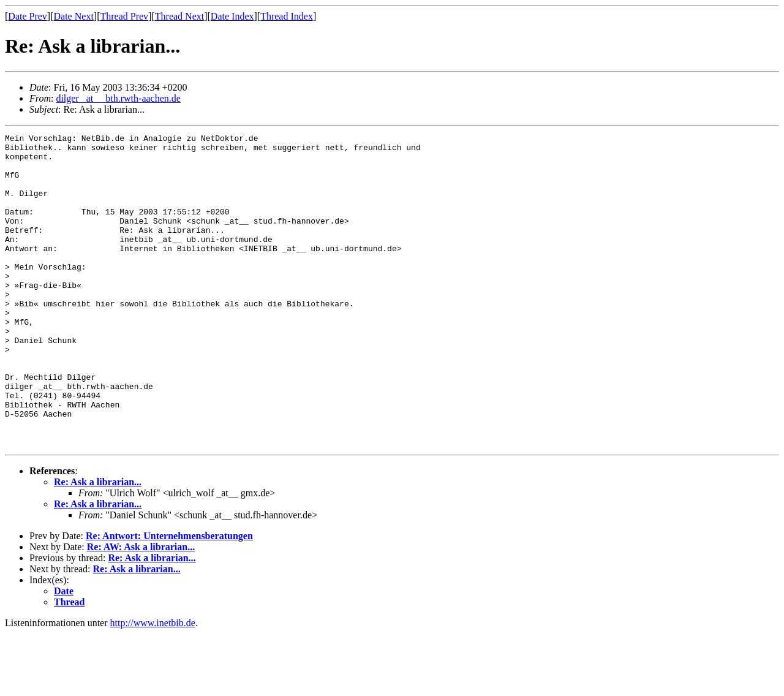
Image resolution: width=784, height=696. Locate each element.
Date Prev (28, 16)
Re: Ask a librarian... (98, 544)
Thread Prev (124, 16)
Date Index (232, 16)
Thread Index (287, 16)
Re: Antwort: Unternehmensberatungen (169, 598)
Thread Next (179, 16)
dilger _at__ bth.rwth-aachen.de (118, 98)
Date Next (74, 16)
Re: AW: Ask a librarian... (141, 609)
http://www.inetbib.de (153, 685)
